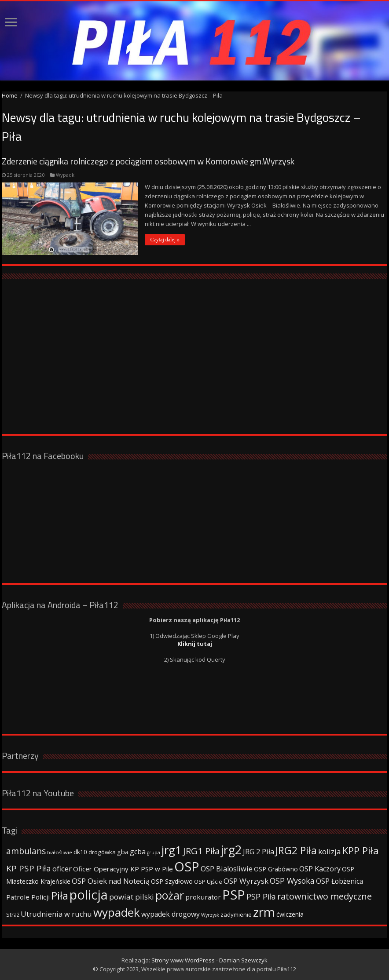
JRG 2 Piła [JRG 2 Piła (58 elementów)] (259, 851)
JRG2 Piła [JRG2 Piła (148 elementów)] (296, 851)
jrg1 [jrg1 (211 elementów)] (172, 850)
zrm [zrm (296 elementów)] (264, 912)
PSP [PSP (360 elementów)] (234, 895)
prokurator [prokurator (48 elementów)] (203, 897)
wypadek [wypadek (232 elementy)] (117, 912)
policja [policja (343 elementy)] (89, 894)
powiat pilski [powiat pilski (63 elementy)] (132, 897)
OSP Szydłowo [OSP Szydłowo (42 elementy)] (172, 881)
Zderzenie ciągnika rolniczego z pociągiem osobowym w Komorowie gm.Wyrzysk (148, 161)
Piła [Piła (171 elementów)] (60, 895)
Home (10, 95)
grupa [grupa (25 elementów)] (154, 852)
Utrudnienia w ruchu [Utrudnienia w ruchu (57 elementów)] (56, 914)
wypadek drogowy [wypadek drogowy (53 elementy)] (171, 914)
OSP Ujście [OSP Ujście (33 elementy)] (208, 882)
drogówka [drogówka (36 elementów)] (102, 852)
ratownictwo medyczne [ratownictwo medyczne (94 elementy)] (325, 896)
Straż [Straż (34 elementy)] (13, 914)
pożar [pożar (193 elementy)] (170, 895)
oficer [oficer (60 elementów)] (62, 869)
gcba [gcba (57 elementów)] (138, 852)
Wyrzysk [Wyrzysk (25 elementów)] (210, 915)
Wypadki (66, 175)
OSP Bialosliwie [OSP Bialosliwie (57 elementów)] (227, 869)
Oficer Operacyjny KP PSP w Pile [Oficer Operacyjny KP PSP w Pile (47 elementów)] (123, 869)
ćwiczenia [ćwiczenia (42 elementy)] (290, 914)
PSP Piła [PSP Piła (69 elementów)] (261, 896)
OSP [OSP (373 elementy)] (187, 867)
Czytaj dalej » (165, 240)
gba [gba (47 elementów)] (123, 852)
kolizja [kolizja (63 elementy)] (330, 851)
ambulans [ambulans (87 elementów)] (26, 851)
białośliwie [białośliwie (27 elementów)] (60, 852)
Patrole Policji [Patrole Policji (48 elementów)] (28, 897)
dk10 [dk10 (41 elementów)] (80, 852)
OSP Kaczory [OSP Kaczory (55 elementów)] (320, 869)
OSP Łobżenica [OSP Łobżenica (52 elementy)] (339, 881)
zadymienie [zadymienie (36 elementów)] (236, 914)
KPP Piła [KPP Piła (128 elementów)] (361, 851)
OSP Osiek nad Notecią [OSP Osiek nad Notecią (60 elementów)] (111, 881)
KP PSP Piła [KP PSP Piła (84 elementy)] (29, 868)
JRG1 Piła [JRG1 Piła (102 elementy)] (201, 851)
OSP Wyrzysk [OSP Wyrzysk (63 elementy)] (246, 881)
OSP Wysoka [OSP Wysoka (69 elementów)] (292, 881)
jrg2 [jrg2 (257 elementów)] (231, 850)
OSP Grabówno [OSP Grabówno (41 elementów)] (276, 869)
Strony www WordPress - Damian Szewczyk (209, 960)
